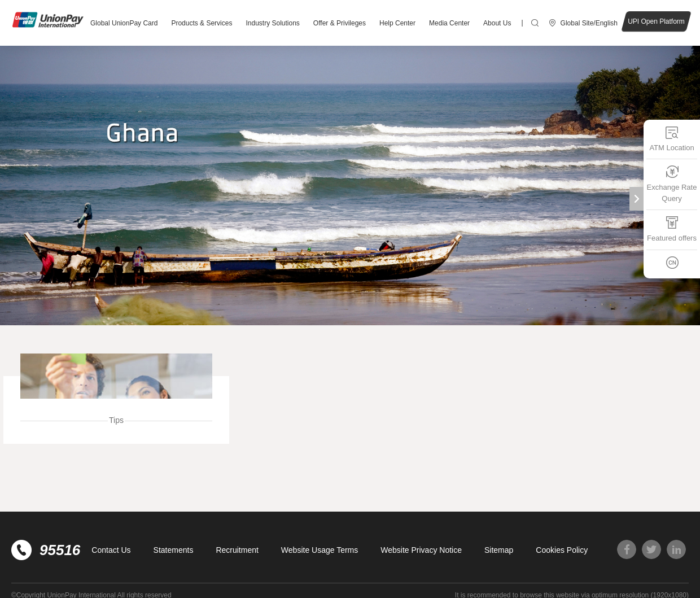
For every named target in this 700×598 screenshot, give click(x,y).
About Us (497, 23)
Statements (174, 550)
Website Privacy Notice (421, 550)
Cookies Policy (562, 550)
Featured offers (672, 229)
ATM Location (671, 139)
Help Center (397, 23)
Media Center (449, 23)
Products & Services (202, 23)
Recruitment (237, 550)
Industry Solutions (272, 23)
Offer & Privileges (340, 23)
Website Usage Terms (320, 550)
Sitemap (499, 550)
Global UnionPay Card (124, 23)
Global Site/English (589, 23)
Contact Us (111, 550)
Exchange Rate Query (672, 184)
